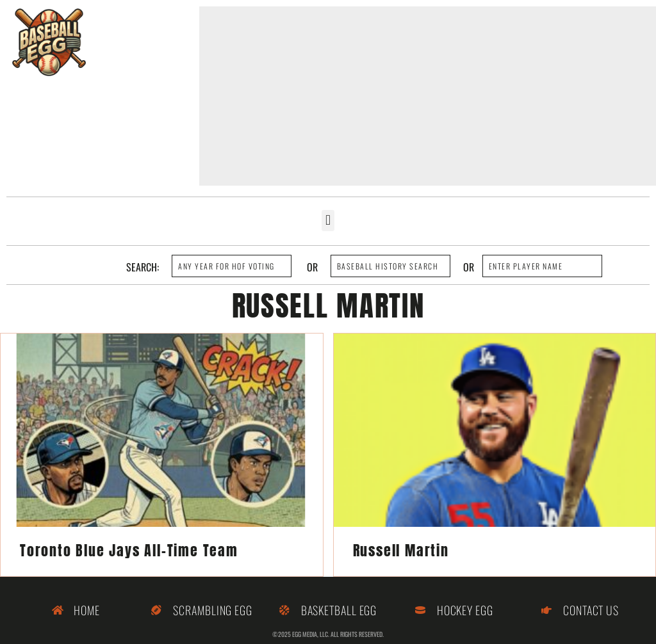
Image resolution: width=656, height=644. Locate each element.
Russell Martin (401, 550)
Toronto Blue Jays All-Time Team (129, 550)
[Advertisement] (428, 96)
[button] (328, 221)
